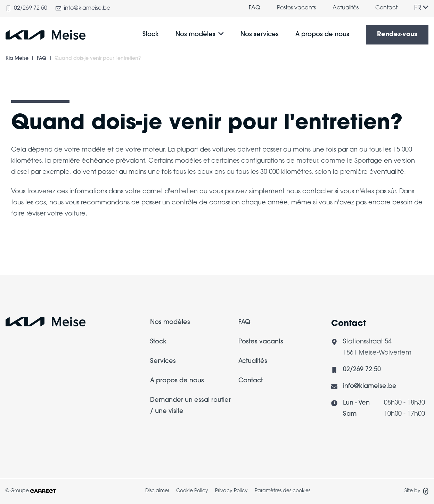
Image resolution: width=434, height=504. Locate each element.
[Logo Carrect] (46, 324)
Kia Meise (17, 59)
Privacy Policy (231, 491)
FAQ (255, 8)
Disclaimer (157, 491)
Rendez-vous (397, 35)
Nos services (260, 35)
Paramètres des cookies (282, 491)
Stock (151, 35)
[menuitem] (255, 8)
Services (163, 361)
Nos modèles (195, 35)
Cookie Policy (192, 491)
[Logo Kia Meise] (46, 35)
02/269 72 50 (362, 370)
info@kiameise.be (370, 386)
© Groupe (31, 491)
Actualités (346, 8)
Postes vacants (296, 8)
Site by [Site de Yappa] (416, 491)
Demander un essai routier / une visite (190, 406)
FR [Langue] (421, 8)
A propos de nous (322, 35)
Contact (386, 8)
